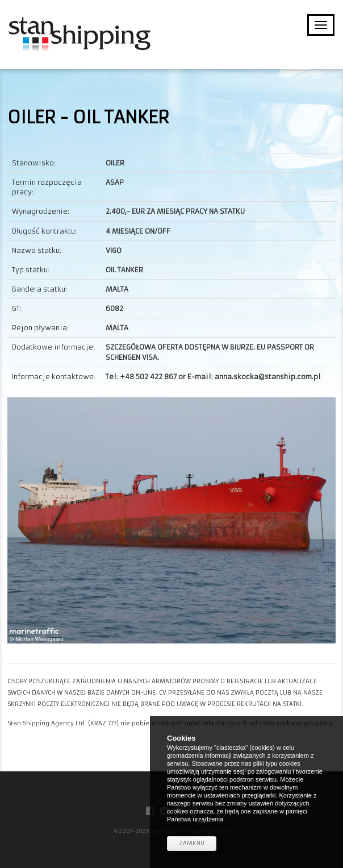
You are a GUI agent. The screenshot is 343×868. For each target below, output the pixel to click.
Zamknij (192, 843)
